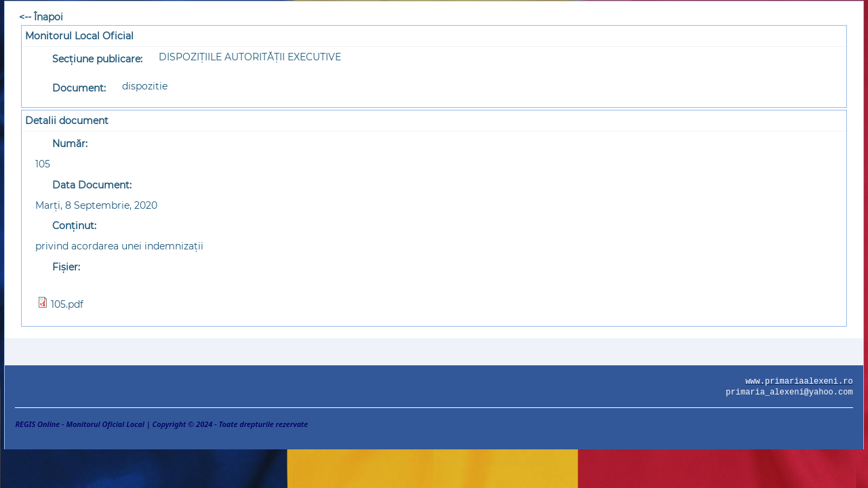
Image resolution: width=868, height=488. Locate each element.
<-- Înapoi (41, 17)
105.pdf (67, 304)
